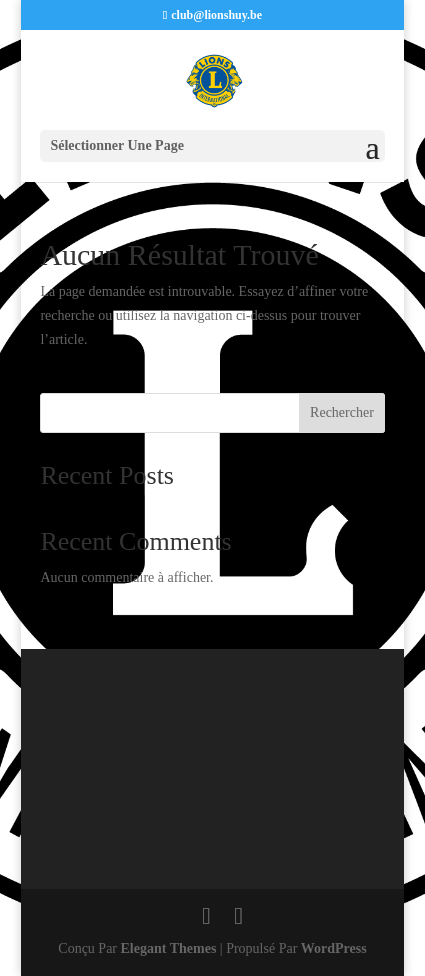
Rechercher (342, 412)
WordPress (334, 948)
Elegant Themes (169, 948)
